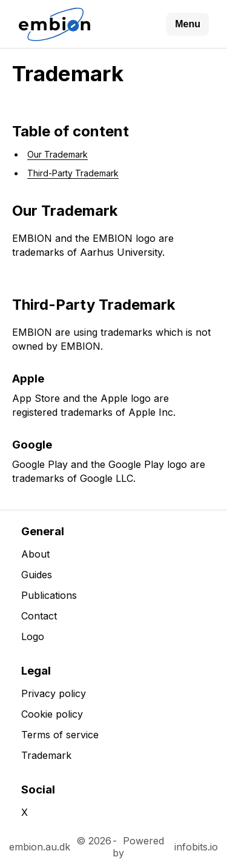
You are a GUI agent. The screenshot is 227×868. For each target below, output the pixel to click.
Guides (37, 575)
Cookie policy (52, 714)
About (35, 554)
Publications (49, 595)
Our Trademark (58, 154)
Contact (39, 616)
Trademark (46, 755)
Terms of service (60, 735)
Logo (33, 636)
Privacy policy (54, 693)
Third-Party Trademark (73, 173)
